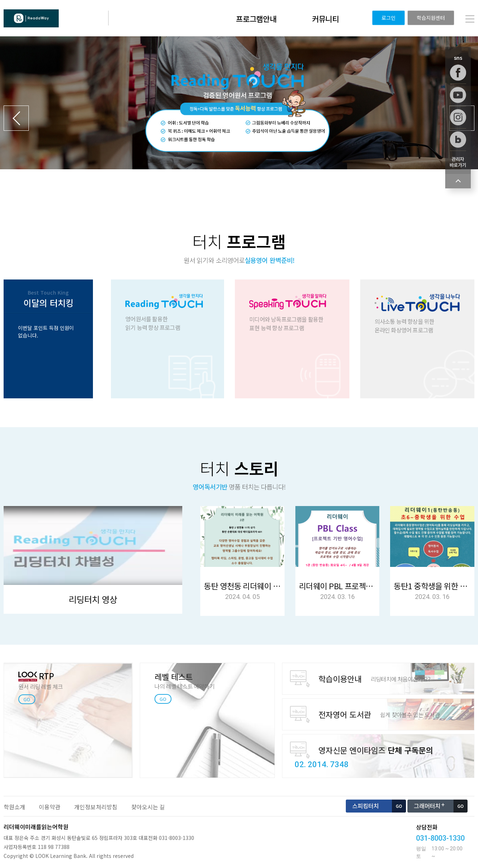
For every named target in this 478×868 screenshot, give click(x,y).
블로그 (458, 140)
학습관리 (458, 162)
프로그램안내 (256, 19)
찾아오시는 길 (148, 807)
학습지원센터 (431, 18)
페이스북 (458, 73)
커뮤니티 (325, 19)
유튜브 (458, 95)
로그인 (388, 18)
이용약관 (50, 807)
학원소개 (14, 807)
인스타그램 (458, 117)
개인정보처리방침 (96, 807)
